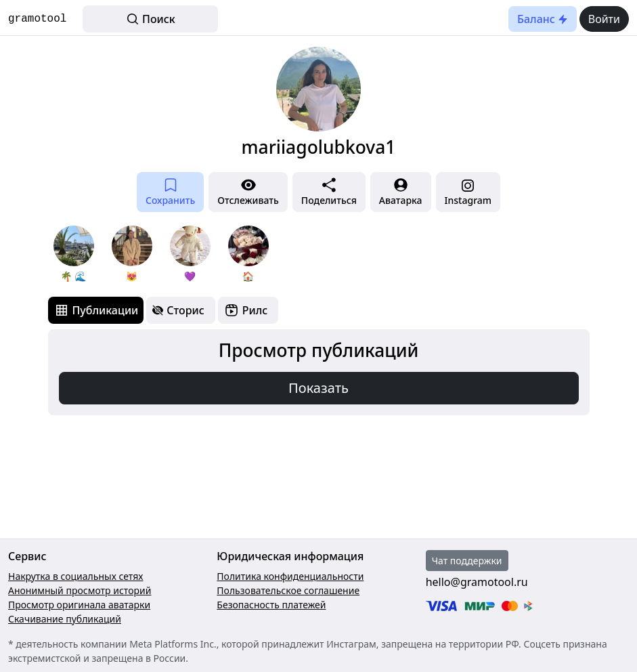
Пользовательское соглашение (288, 590)
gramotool (37, 19)
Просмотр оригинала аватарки (79, 605)
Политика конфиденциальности (290, 576)
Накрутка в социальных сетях (76, 576)
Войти (604, 19)
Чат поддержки (467, 561)
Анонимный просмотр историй (80, 590)
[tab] (96, 310)
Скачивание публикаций (65, 619)
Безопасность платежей (271, 605)
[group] (74, 254)
